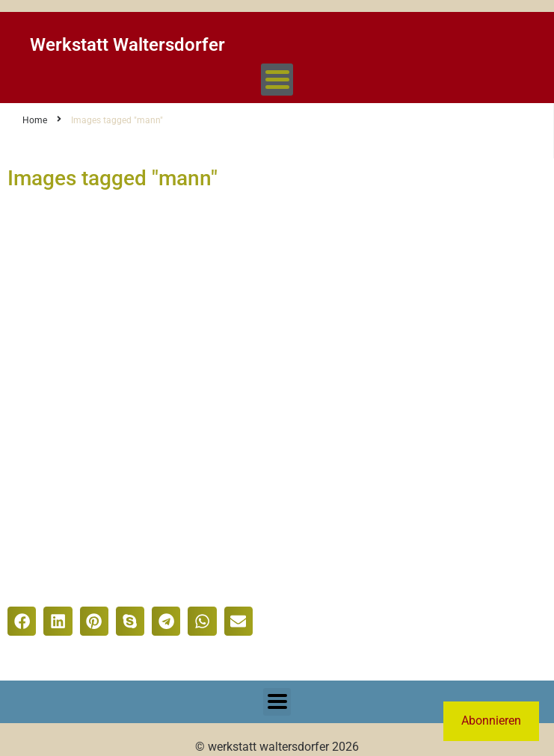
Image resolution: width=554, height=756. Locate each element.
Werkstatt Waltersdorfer (127, 45)
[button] (22, 621)
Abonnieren (491, 721)
